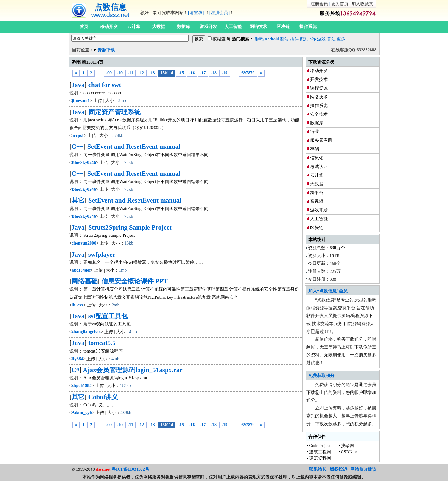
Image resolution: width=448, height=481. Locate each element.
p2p (313, 39)
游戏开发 (208, 27)
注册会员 (319, 4)
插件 (294, 39)
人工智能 (233, 27)
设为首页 (340, 4)
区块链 (283, 27)
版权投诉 (338, 469)
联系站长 (318, 469)
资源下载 (106, 50)
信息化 (317, 158)
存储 (315, 149)
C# (76, 370)
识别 (304, 39)
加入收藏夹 (362, 4)
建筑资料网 (320, 458)
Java (78, 85)
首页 (84, 27)
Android (272, 39)
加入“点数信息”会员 (328, 291)
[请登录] (196, 13)
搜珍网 (348, 446)
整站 (284, 39)
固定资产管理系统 (114, 112)
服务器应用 (321, 140)
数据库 (184, 27)
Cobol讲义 (103, 397)
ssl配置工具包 (108, 316)
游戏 (321, 39)
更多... (343, 39)
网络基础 (85, 281)
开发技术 (319, 79)
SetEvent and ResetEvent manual (134, 147)
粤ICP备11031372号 (131, 469)
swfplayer (102, 255)
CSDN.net (350, 452)
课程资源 (319, 88)
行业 (315, 132)
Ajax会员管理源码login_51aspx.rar (133, 370)
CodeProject (320, 446)
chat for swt (105, 85)
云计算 (134, 27)
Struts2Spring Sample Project (130, 227)
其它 (78, 200)
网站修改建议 (363, 469)
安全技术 (319, 114)
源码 (259, 39)
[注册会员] (219, 13)
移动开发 (109, 27)
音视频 (317, 201)
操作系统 (308, 27)
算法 (331, 39)
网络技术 (258, 27)
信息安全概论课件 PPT (135, 281)
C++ (78, 147)
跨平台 (317, 193)
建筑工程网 (320, 452)
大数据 (159, 27)
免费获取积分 (321, 376)
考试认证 (319, 167)
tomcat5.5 (102, 343)
